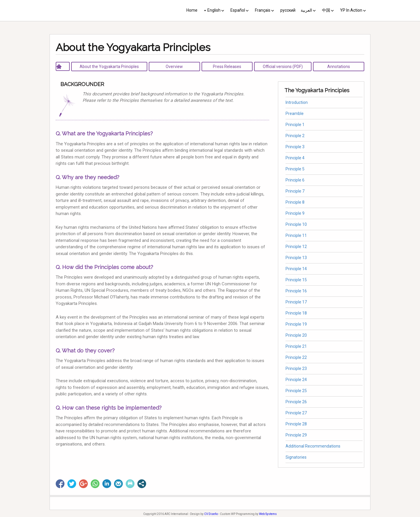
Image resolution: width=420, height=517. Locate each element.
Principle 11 (296, 235)
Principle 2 (295, 136)
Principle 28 (296, 424)
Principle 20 (296, 335)
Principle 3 (295, 147)
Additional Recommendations (313, 446)
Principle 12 (296, 247)
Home (192, 10)
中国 (326, 10)
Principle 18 (296, 313)
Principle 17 (296, 302)
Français (263, 10)
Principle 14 (296, 269)
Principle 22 (296, 357)
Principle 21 (296, 346)
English (214, 10)
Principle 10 (296, 224)
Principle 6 (295, 180)
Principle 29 (296, 435)
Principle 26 (296, 402)
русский (288, 10)
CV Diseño (211, 514)
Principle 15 (296, 280)
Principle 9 (295, 213)
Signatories (296, 457)
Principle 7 (295, 191)
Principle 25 (296, 391)
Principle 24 (296, 380)
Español (238, 10)
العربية (306, 10)
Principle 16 (296, 291)
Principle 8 (295, 202)
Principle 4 (295, 158)
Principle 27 (296, 413)
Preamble (295, 113)
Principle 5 (295, 169)
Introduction (297, 102)
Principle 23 (296, 368)
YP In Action (351, 10)
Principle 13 (296, 258)
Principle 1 (295, 125)
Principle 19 (296, 324)
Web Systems (268, 514)
